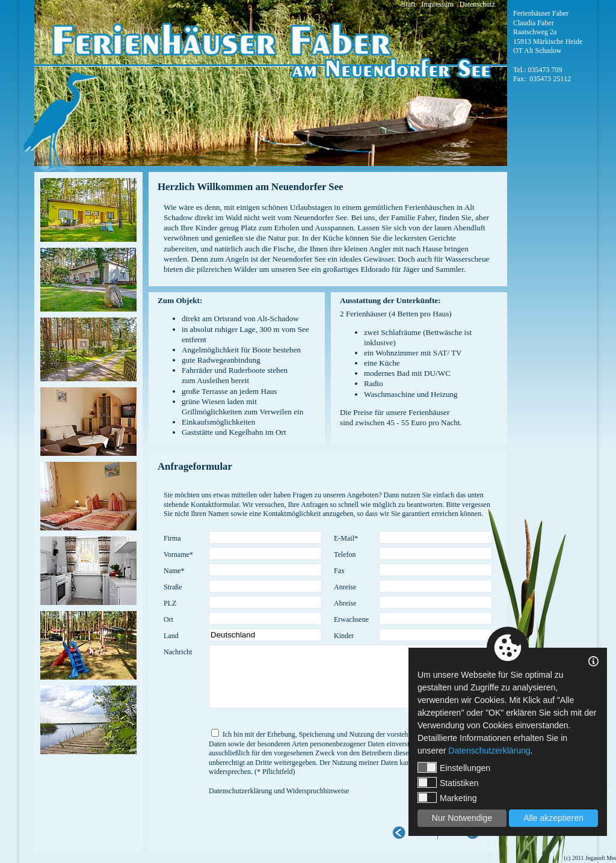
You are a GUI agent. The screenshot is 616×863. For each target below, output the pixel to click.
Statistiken (448, 782)
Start (409, 4)
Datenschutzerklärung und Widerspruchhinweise (279, 791)
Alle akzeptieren (553, 818)
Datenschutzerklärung (489, 751)
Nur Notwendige (462, 818)
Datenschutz (477, 4)
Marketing (447, 797)
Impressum (437, 4)
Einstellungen (454, 767)
